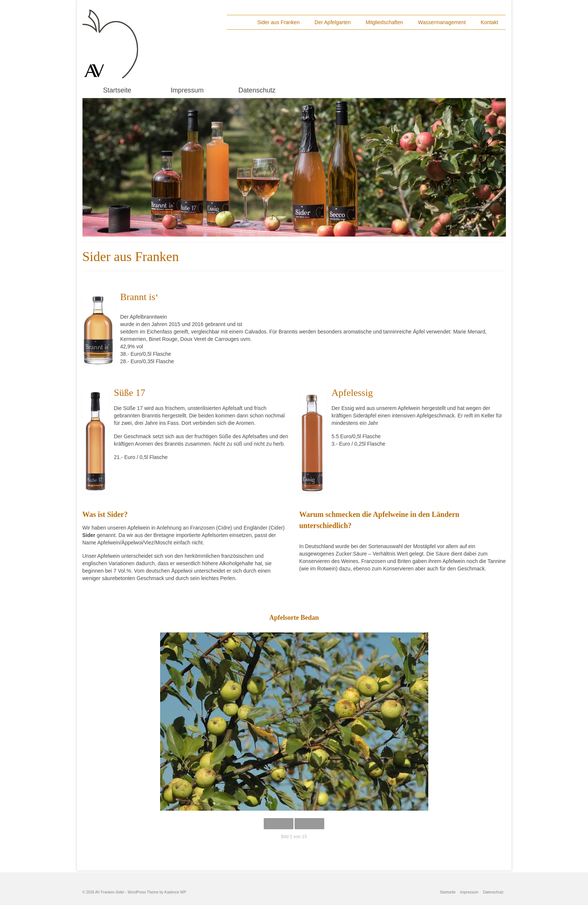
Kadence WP (175, 892)
